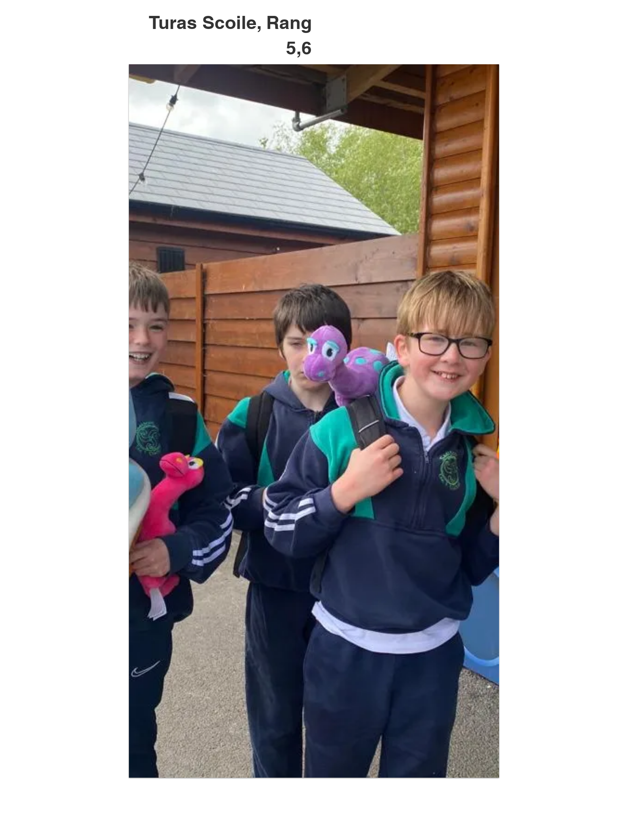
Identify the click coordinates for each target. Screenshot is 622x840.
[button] (314, 421)
